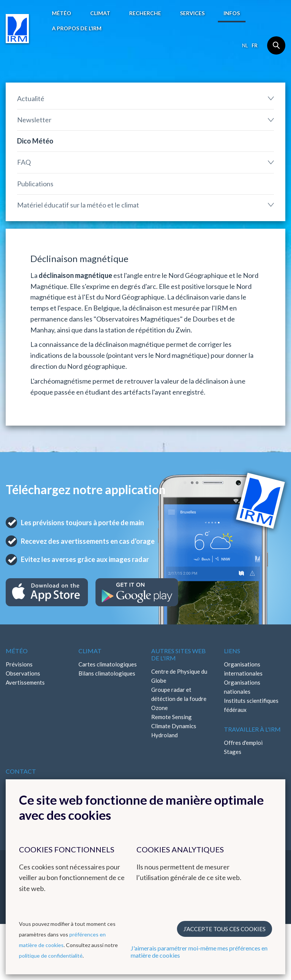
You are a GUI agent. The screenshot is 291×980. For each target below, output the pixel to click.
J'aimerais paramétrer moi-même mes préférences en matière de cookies (199, 952)
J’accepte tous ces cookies (225, 929)
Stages (233, 752)
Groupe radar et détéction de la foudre (179, 694)
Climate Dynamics (174, 726)
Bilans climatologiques (107, 673)
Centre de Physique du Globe (179, 676)
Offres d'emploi (243, 743)
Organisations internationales (243, 669)
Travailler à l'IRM (252, 729)
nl (245, 45)
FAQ (24, 162)
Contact (21, 771)
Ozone (160, 708)
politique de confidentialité (51, 956)
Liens (232, 651)
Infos (232, 13)
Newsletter (34, 120)
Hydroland (164, 735)
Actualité (31, 98)
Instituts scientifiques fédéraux (251, 705)
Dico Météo (35, 141)
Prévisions (19, 664)
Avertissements (25, 682)
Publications (35, 184)
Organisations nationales (242, 687)
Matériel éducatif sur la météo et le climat (78, 205)
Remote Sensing (171, 717)
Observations (23, 673)
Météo (62, 13)
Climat (100, 13)
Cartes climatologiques (108, 664)
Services (192, 13)
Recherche (145, 13)
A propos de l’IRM (77, 28)
